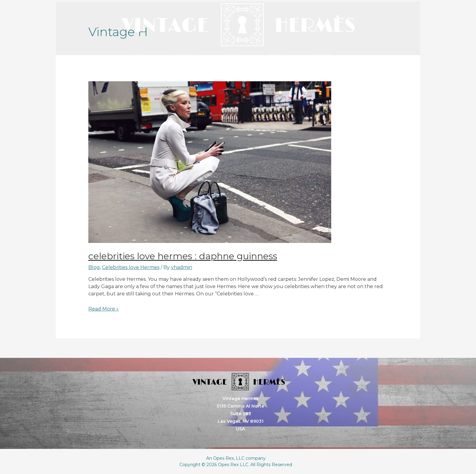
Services (185, 55)
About (232, 55)
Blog (94, 267)
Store (275, 55)
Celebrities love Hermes (131, 267)
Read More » (104, 309)
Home (137, 55)
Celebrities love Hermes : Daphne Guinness (183, 256)
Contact (321, 55)
